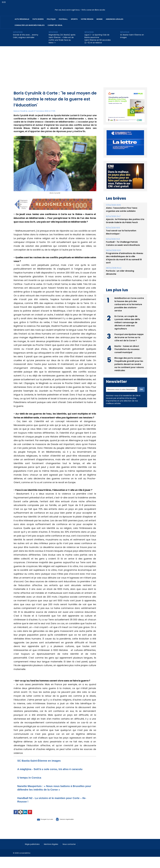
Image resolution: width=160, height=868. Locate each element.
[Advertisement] (80, 65)
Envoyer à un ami (41, 819)
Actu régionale (22, 19)
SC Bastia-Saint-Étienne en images (132, 36)
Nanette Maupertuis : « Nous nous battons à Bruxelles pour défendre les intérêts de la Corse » (53, 788)
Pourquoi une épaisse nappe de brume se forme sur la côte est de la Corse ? (129, 337)
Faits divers (38, 19)
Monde (99, 19)
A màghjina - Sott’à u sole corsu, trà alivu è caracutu (55, 769)
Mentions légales (53, 844)
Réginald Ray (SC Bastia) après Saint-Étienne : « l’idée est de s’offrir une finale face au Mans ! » (62, 39)
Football (63, 19)
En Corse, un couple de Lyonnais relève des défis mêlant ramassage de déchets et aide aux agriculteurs (127, 322)
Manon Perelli (20, 111)
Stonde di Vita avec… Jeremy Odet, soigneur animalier (26, 36)
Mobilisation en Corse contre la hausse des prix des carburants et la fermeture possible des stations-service (129, 304)
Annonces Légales (115, 19)
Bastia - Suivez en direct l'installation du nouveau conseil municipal (127, 349)
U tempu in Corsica (31, 777)
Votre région (87, 19)
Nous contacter (73, 844)
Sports (74, 19)
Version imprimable (68, 819)
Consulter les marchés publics (30, 25)
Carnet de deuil (55, 25)
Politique (51, 19)
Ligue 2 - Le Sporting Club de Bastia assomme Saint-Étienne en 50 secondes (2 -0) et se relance (98, 39)
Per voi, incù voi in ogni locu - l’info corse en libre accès (80, 10)
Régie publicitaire (33, 844)
